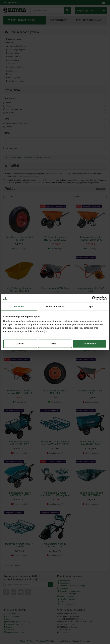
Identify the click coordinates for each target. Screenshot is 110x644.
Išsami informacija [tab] (55, 306)
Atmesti (20, 344)
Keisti (55, 344)
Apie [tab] (91, 306)
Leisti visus (90, 344)
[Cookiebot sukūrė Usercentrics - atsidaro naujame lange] (94, 298)
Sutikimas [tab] (19, 306)
